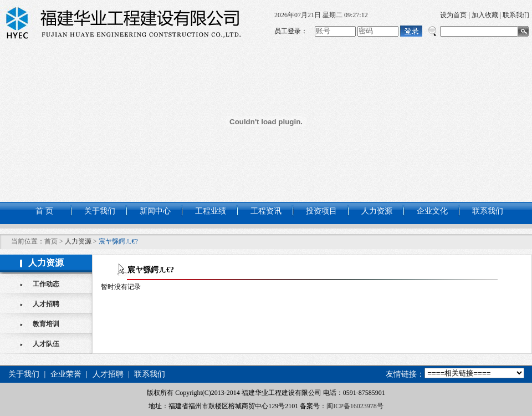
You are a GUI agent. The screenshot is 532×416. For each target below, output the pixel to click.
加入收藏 (485, 15)
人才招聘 (46, 304)
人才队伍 (46, 344)
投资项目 (321, 211)
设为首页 (453, 15)
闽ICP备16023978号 (355, 406)
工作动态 (46, 284)
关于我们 (100, 211)
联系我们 (516, 15)
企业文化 (432, 211)
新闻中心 (155, 211)
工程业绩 (211, 211)
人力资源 (377, 211)
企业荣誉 (66, 374)
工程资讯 (266, 211)
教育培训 (46, 324)
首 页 (44, 211)
